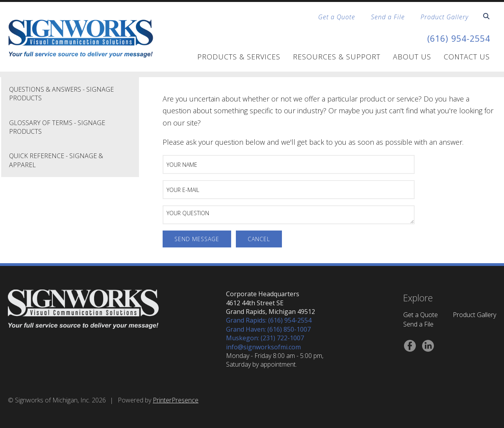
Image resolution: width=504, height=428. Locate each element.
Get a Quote (337, 17)
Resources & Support (337, 57)
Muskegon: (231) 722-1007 (265, 338)
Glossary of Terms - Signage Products (57, 127)
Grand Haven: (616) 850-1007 (268, 329)
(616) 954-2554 (454, 38)
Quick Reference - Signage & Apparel (56, 160)
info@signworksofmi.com (263, 347)
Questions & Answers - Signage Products (61, 94)
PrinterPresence (176, 400)
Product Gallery (445, 17)
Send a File (388, 17)
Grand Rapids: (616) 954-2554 (269, 320)
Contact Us (467, 57)
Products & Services (239, 57)
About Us (412, 57)
